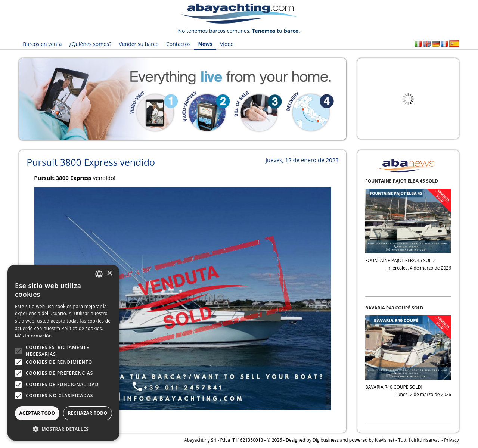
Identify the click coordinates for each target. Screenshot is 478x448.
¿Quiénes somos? (90, 44)
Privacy (451, 440)
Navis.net (385, 440)
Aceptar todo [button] (37, 413)
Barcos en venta (42, 44)
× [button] (109, 273)
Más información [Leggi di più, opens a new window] (33, 336)
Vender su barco (139, 44)
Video (227, 44)
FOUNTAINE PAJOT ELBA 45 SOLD (402, 181)
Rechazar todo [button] (87, 413)
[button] (63, 429)
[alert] (63, 353)
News (205, 44)
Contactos (178, 44)
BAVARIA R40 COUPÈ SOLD (394, 308)
